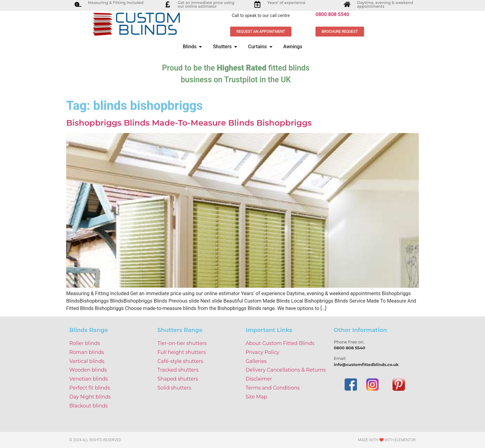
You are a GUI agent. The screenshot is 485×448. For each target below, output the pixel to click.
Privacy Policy (262, 352)
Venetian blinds (89, 379)
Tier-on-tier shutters (182, 343)
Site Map (256, 397)
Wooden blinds (88, 370)
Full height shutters (182, 352)
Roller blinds (85, 343)
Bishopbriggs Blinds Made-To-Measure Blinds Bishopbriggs (189, 123)
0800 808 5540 (332, 14)
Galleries (256, 361)
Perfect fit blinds (90, 388)
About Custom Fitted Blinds (280, 343)
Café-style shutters (180, 361)
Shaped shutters (178, 379)
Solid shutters (174, 388)
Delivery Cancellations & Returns (286, 370)
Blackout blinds (88, 406)
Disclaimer (259, 379)
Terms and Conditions (273, 388)
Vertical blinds (87, 361)
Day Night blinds (90, 397)
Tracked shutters (178, 370)
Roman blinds (87, 352)
